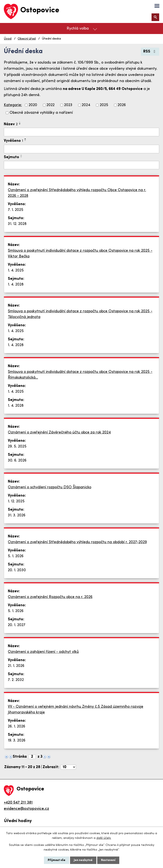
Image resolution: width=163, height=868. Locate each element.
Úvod (8, 39)
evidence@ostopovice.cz (26, 809)
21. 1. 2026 (16, 666)
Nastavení (108, 860)
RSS (150, 52)
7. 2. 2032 (16, 680)
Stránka (20, 757)
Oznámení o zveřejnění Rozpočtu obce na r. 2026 (50, 597)
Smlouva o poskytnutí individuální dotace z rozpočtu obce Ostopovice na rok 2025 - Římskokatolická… (80, 375)
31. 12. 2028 (17, 224)
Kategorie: (13, 105)
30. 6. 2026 (17, 461)
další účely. (104, 838)
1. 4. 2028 (16, 285)
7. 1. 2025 (16, 210)
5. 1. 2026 (16, 556)
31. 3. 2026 (17, 515)
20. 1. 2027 (17, 625)
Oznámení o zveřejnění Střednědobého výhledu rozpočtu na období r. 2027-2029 (77, 542)
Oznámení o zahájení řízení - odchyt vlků (43, 652)
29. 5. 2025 (17, 447)
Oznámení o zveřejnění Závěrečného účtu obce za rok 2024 (59, 433)
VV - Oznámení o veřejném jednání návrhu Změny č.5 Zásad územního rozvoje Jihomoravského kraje (76, 710)
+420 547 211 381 (18, 803)
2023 (68, 105)
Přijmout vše (57, 860)
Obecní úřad (27, 39)
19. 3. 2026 (17, 741)
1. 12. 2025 (16, 501)
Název (11, 124)
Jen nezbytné (83, 860)
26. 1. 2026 (17, 727)
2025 (104, 105)
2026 (122, 105)
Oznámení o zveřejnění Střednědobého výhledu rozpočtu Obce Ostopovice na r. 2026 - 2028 (77, 193)
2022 (51, 105)
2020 (33, 105)
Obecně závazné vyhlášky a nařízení (41, 113)
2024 (86, 105)
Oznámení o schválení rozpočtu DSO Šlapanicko (50, 487)
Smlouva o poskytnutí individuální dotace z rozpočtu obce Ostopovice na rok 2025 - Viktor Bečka (80, 254)
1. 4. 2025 (16, 271)
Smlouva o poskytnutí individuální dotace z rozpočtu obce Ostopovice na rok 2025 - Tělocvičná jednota (80, 314)
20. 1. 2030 (17, 570)
